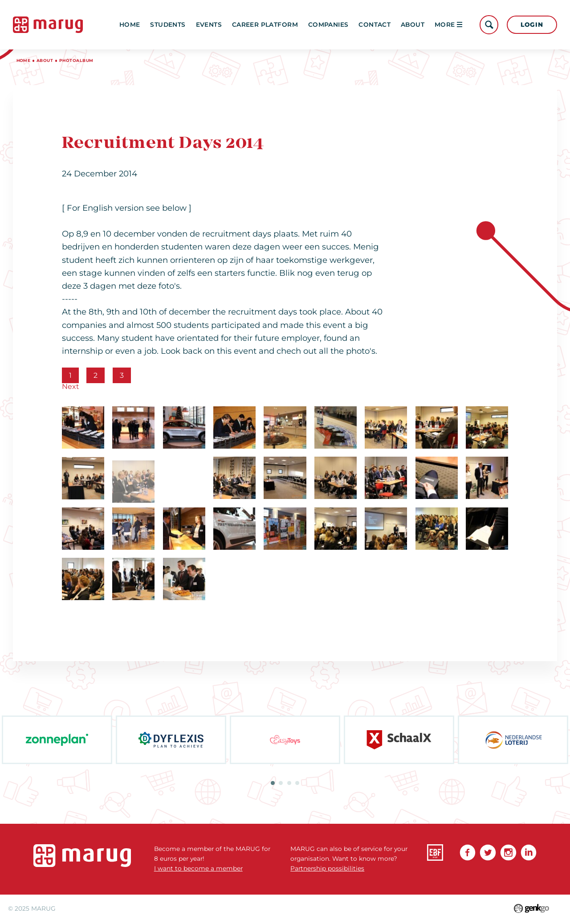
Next (70, 386)
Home (130, 25)
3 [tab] (289, 783)
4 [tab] (297, 783)
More (448, 25)
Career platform (265, 25)
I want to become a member (198, 868)
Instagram (508, 852)
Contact (375, 25)
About (413, 25)
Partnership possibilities (327, 868)
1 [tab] (273, 783)
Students (168, 25)
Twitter (488, 852)
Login (532, 25)
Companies (328, 25)
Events (209, 25)
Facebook (468, 852)
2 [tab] (281, 783)
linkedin (529, 852)
